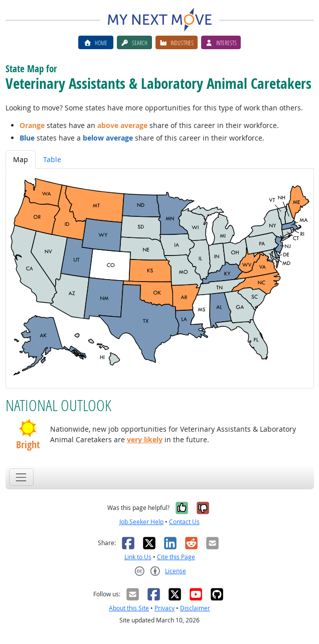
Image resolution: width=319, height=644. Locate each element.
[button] (28, 428)
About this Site (129, 608)
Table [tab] (52, 159)
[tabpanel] (160, 278)
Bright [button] (28, 445)
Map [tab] (21, 159)
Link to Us (138, 557)
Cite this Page (176, 557)
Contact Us (184, 522)
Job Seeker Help (141, 522)
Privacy (165, 608)
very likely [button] (145, 439)
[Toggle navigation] (21, 477)
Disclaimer (195, 608)
